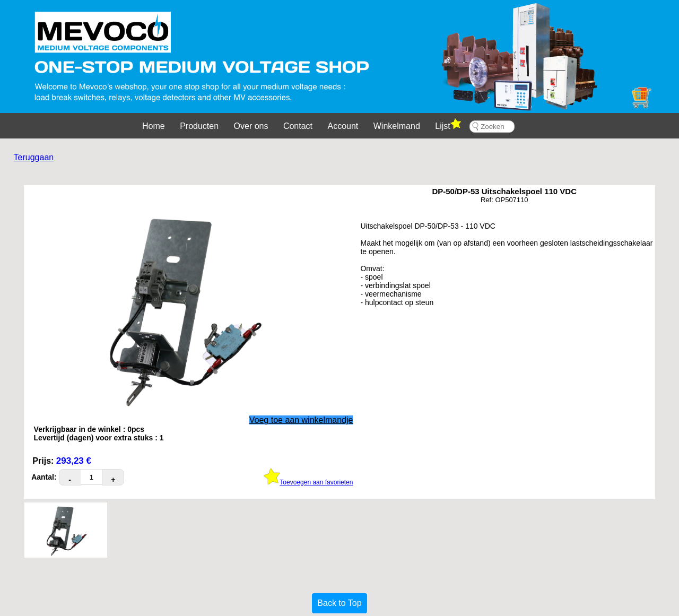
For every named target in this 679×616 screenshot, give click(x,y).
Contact (298, 126)
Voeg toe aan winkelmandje (301, 420)
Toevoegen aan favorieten (308, 482)
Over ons (251, 126)
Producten (199, 126)
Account (343, 126)
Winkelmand (397, 126)
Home (154, 126)
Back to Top (339, 603)
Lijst (448, 124)
